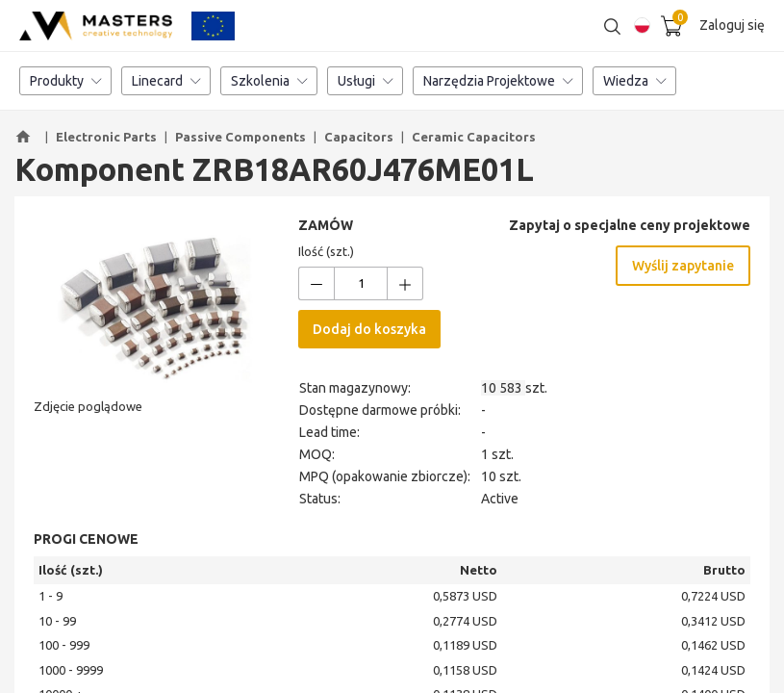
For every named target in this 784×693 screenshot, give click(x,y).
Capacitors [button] (359, 137)
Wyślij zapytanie (683, 267)
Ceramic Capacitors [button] (474, 137)
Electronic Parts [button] (106, 137)
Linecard (166, 82)
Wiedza (634, 82)
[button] (26, 138)
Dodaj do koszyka (369, 330)
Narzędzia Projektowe (498, 82)
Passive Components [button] (240, 137)
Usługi (365, 82)
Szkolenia (269, 82)
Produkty (65, 82)
